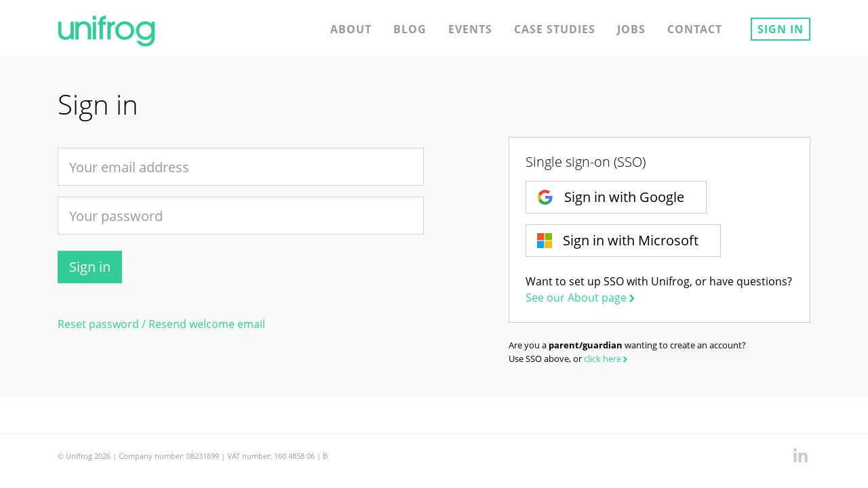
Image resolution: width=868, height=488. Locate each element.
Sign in (781, 29)
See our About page (581, 298)
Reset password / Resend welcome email (161, 324)
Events (470, 29)
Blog (410, 29)
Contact (695, 29)
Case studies (555, 29)
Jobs (631, 29)
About (351, 29)
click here (607, 359)
